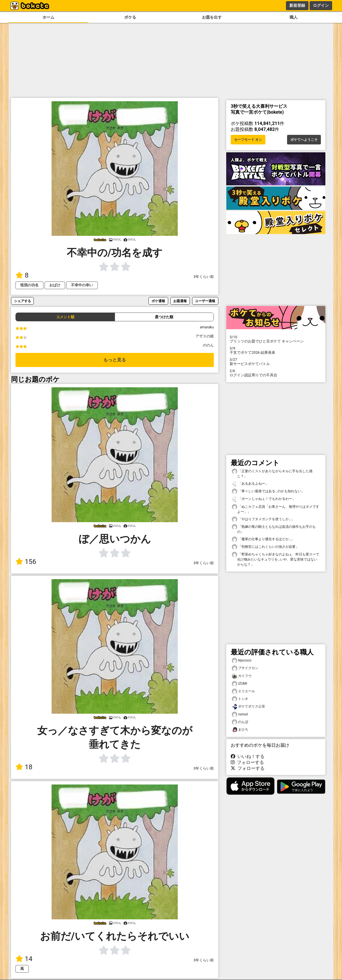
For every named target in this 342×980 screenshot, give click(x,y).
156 (26, 562)
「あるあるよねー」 (250, 484)
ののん (208, 345)
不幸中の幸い (82, 285)
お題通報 (180, 301)
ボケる (130, 17)
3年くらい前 (204, 277)
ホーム (48, 17)
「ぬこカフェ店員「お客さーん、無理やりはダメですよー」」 (276, 509)
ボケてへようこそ (304, 140)
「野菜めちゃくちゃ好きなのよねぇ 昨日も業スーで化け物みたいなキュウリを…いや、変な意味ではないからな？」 (276, 559)
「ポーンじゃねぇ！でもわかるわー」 (264, 499)
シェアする (23, 301)
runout (240, 714)
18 (24, 767)
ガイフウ (242, 676)
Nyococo (242, 661)
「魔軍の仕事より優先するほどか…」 (263, 539)
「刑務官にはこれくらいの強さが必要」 (265, 547)
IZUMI (239, 684)
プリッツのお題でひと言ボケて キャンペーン (276, 339)
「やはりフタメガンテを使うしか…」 (263, 519)
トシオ (240, 699)
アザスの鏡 (205, 336)
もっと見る (115, 360)
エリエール (243, 691)
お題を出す (212, 17)
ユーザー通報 (205, 301)
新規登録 (297, 5)
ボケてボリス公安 (248, 707)
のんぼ (240, 722)
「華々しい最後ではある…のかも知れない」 (268, 491)
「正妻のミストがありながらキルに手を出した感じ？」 (272, 473)
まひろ (240, 730)
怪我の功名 (29, 285)
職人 (294, 17)
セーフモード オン (248, 140)
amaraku (207, 327)
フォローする (247, 762)
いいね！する (248, 756)
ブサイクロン (245, 668)
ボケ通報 (158, 301)
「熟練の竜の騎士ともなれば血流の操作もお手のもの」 (274, 529)
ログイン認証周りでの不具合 (276, 373)
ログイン (321, 5)
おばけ (55, 285)
